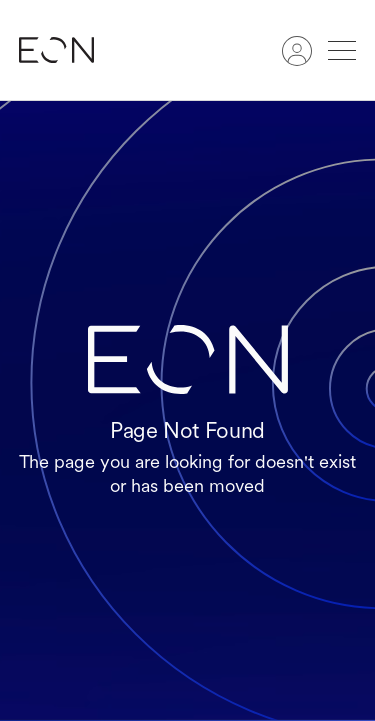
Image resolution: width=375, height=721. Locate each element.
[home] (66, 50)
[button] (342, 50)
